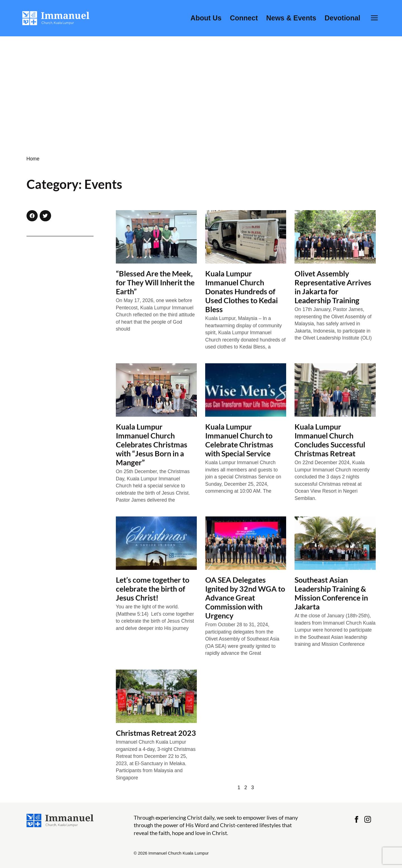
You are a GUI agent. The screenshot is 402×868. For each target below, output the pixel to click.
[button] (32, 216)
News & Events (291, 18)
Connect (244, 18)
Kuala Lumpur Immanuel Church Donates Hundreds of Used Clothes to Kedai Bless (241, 291)
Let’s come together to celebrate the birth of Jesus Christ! (153, 589)
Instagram (368, 819)
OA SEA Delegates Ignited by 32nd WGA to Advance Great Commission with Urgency (245, 598)
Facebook (356, 819)
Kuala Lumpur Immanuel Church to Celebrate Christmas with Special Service (239, 440)
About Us (206, 18)
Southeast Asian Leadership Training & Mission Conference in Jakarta (331, 593)
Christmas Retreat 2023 (156, 733)
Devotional (343, 18)
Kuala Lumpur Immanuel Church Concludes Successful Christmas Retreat (330, 440)
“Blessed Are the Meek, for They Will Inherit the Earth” (155, 282)
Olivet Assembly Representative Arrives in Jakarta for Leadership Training (333, 287)
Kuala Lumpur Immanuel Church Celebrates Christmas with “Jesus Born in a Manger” (152, 444)
